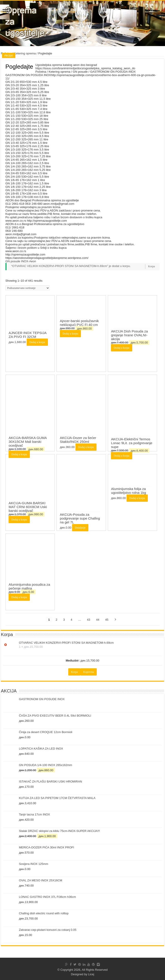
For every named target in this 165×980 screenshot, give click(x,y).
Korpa (151, 266)
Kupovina (88, 672)
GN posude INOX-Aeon (21, 261)
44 (98, 620)
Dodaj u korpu (37, 342)
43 (89, 620)
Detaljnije (80, 528)
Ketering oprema (25, 53)
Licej (91, 974)
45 (107, 620)
